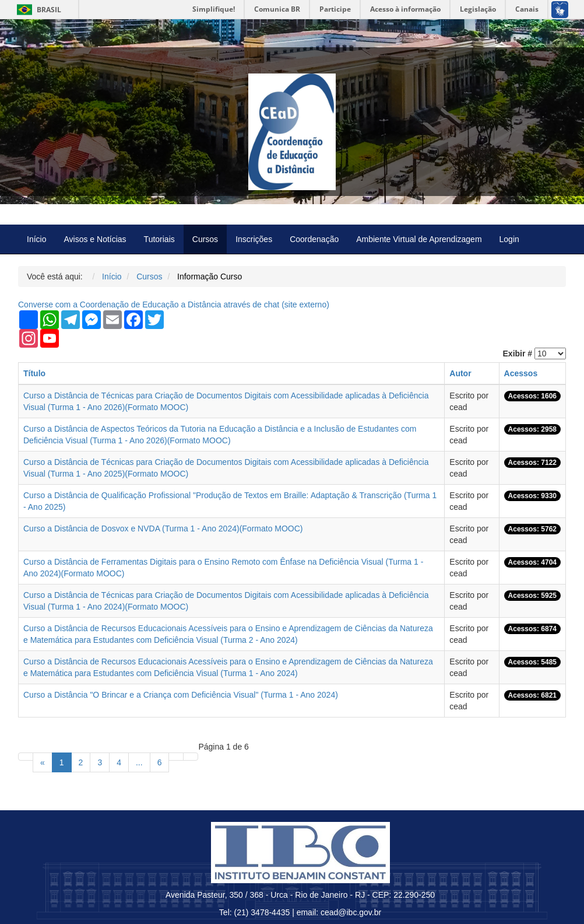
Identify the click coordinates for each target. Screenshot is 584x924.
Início (36, 239)
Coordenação (314, 239)
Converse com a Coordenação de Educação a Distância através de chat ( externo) (174, 304)
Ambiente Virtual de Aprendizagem (419, 239)
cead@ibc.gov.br (351, 912)
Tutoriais (159, 239)
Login (509, 239)
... (139, 762)
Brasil (37, 10)
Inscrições (254, 239)
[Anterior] (43, 762)
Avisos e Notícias (95, 239)
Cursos (205, 239)
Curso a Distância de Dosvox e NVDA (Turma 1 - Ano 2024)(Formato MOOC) (163, 528)
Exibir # (518, 353)
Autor (460, 373)
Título (34, 373)
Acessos (521, 373)
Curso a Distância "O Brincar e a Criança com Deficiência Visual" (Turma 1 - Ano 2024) (181, 695)
